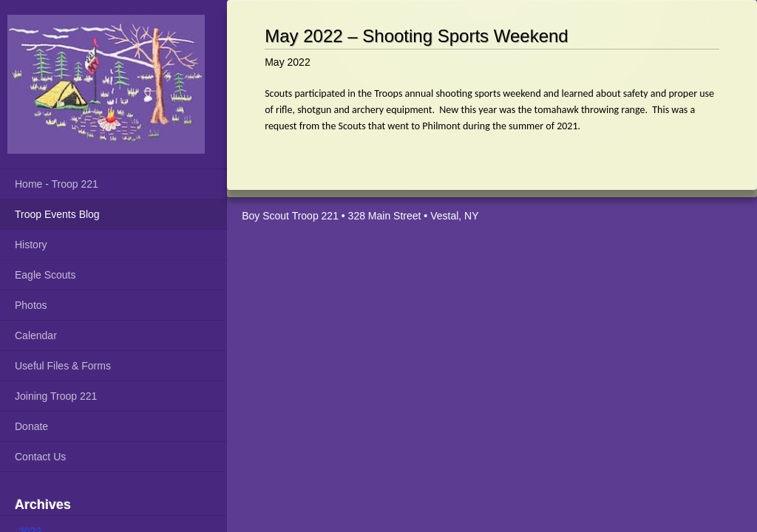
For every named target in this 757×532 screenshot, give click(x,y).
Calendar (36, 335)
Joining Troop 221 (56, 396)
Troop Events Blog (57, 214)
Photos (31, 305)
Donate (31, 426)
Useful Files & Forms (63, 366)
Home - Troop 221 (57, 184)
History (31, 245)
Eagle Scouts (45, 275)
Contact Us (40, 457)
